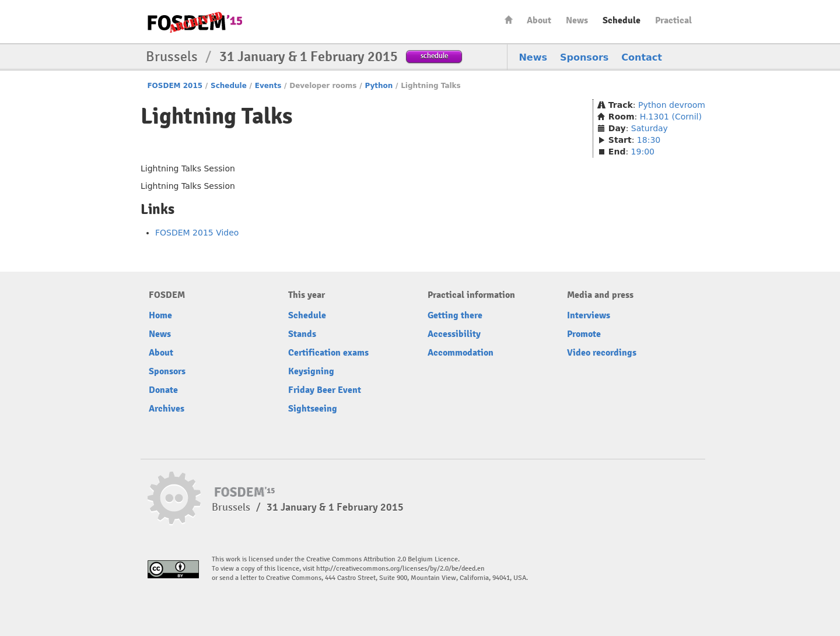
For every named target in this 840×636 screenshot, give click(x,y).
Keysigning (311, 371)
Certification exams (328, 353)
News (577, 20)
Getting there (455, 315)
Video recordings (602, 353)
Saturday (650, 128)
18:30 (649, 140)
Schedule (622, 20)
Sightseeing (313, 409)
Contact (642, 57)
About (539, 20)
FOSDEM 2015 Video (197, 233)
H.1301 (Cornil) (671, 117)
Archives (167, 409)
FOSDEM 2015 (175, 86)
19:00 (643, 152)
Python (379, 86)
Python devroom (672, 105)
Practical (673, 20)
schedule (434, 56)
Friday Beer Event (325, 390)
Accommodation (461, 353)
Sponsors (584, 57)
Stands (302, 334)
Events (268, 86)
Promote (584, 334)
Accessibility (454, 334)
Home (509, 20)
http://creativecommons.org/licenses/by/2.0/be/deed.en (400, 569)
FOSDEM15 (195, 22)
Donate (163, 390)
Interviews (589, 315)
